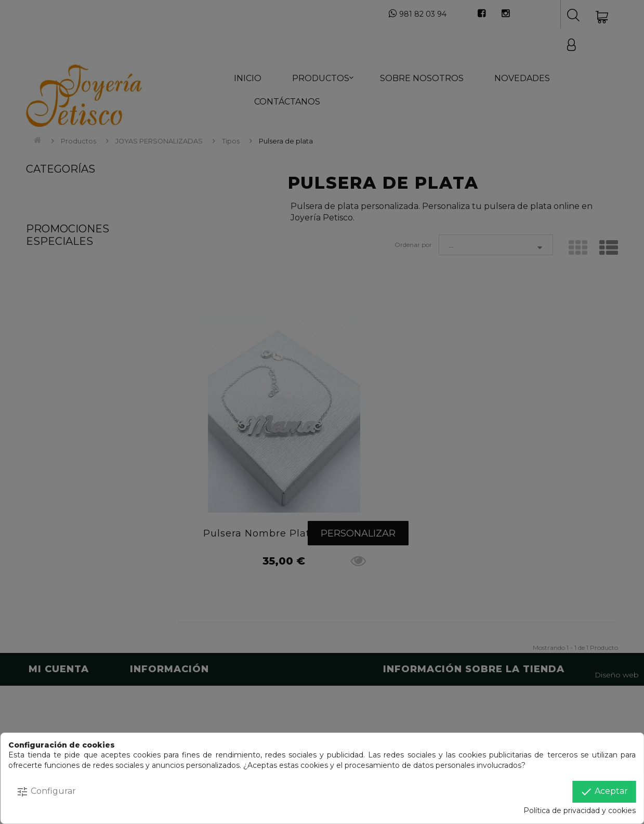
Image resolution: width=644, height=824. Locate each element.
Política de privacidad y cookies (580, 810)
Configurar (46, 792)
